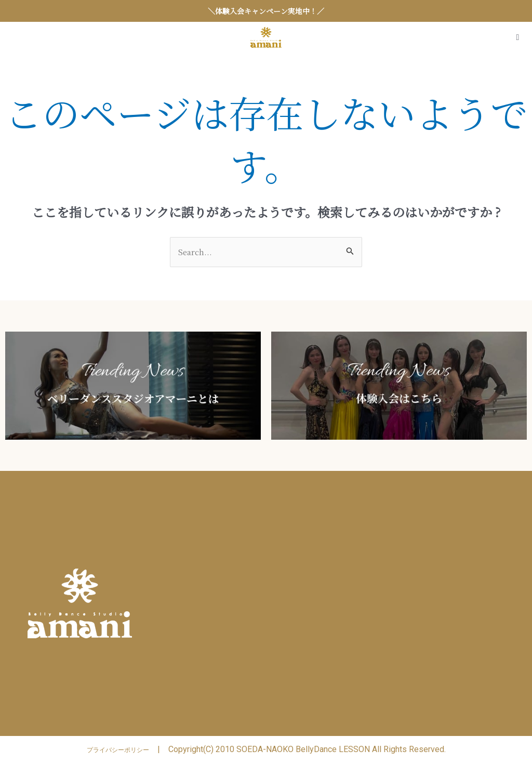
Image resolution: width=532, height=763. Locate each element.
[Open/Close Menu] (518, 38)
